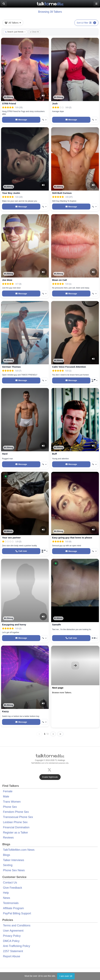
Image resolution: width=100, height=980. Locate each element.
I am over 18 (66, 976)
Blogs (7, 855)
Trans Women (12, 802)
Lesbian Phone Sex (15, 822)
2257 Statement (13, 951)
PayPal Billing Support (17, 913)
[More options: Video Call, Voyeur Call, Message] (45, 551)
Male (6, 797)
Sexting (8, 865)
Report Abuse (12, 956)
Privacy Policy (12, 936)
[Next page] (53, 734)
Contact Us (10, 883)
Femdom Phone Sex (16, 812)
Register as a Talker (16, 833)
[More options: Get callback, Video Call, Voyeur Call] (95, 380)
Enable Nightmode (50, 777)
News (7, 898)
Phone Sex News (14, 870)
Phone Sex (10, 807)
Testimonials (11, 903)
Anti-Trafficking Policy (17, 946)
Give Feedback (13, 888)
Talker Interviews (14, 860)
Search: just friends (15, 32)
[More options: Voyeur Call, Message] (95, 638)
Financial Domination (16, 827)
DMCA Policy (11, 941)
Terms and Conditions (17, 925)
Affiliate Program (13, 908)
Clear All (34, 32)
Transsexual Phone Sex (18, 817)
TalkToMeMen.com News (19, 850)
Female (8, 791)
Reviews (8, 838)
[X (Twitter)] (50, 770)
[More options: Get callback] (45, 120)
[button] (6, 476)
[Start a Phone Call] (21, 551)
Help (6, 893)
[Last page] (60, 734)
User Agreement (13, 931)
